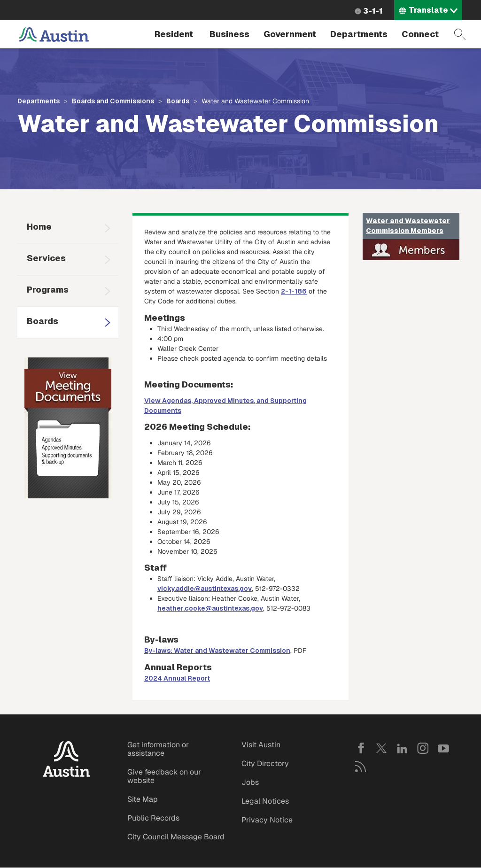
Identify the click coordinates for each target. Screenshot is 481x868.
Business (229, 34)
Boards (178, 101)
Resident (174, 34)
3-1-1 (373, 11)
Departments (359, 34)
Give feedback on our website (164, 776)
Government (290, 34)
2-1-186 (294, 291)
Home (39, 227)
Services (46, 258)
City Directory (265, 763)
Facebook (361, 748)
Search (460, 34)
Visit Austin (261, 745)
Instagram (423, 748)
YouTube (443, 748)
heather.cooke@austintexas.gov (210, 608)
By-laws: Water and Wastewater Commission (217, 651)
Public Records (153, 818)
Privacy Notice (267, 820)
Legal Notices (265, 801)
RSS (361, 767)
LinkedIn (402, 748)
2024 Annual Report (177, 678)
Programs (48, 290)
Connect (420, 34)
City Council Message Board (176, 837)
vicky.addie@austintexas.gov (205, 589)
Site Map (143, 799)
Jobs (250, 782)
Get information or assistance (158, 749)
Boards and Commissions (113, 101)
